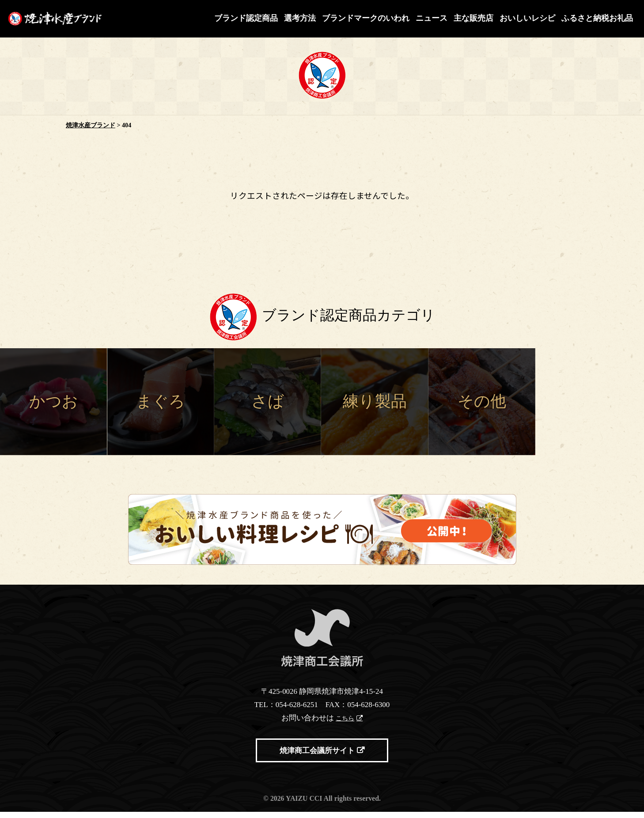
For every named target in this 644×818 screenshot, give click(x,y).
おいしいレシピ (527, 18)
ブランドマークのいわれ (366, 18)
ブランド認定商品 (246, 18)
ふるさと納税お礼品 (597, 18)
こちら (346, 722)
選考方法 (300, 18)
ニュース (432, 18)
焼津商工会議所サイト (317, 757)
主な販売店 (474, 18)
